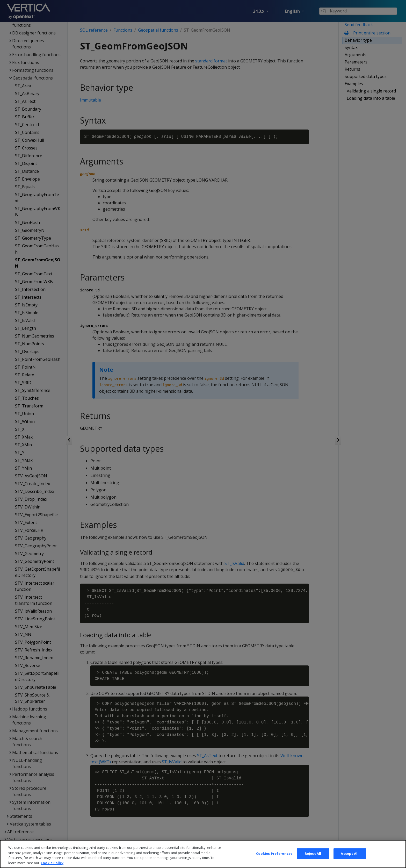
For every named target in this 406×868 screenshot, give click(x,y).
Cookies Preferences (274, 859)
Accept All (350, 859)
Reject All (313, 859)
